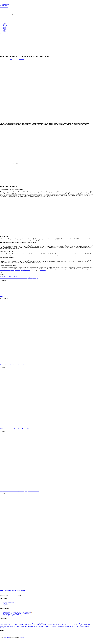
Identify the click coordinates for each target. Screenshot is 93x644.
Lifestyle (5, 27)
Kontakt (4, 601)
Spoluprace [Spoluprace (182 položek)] (51, 626)
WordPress (22, 638)
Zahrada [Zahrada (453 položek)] (79, 626)
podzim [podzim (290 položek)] (26, 626)
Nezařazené (22, 59)
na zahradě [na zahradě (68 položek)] (2, 626)
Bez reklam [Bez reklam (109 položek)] (8, 624)
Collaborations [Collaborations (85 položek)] (26, 624)
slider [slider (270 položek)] (43, 626)
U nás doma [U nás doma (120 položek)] (59, 626)
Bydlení (4, 23)
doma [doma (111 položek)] (44, 624)
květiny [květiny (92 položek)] (89, 624)
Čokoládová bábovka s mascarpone (8, 6)
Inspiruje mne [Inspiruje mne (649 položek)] (70, 624)
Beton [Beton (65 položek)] (4, 624)
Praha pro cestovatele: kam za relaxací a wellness (13, 616)
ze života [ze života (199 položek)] (84, 626)
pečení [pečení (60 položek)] (23, 626)
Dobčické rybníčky (4, 7)
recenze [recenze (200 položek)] (33, 626)
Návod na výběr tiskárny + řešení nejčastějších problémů (13, 590)
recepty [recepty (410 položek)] (38, 626)
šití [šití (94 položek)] (9, 628)
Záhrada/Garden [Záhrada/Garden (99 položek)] (3, 628)
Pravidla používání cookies (8, 602)
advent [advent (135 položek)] (2, 624)
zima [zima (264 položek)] (88, 626)
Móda (4, 31)
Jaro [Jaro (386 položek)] (82, 624)
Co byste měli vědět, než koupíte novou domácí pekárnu (13, 365)
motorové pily (8, 192)
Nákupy (4, 32)
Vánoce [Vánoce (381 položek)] (69, 626)
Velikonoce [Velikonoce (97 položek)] (64, 626)
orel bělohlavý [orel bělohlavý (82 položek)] (11, 626)
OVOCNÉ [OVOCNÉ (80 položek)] (20, 626)
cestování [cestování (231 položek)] (21, 624)
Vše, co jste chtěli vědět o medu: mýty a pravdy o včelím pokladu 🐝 (17, 612)
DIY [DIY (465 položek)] (41, 624)
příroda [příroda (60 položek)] (30, 626)
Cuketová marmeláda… (5, 5)
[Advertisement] (47, 45)
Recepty (4, 28)
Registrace (5, 606)
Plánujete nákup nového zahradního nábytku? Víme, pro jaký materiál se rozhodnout (19, 491)
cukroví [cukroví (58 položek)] (30, 624)
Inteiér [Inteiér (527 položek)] (78, 624)
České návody (43, 270)
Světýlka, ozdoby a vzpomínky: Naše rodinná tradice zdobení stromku (16, 429)
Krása (4, 24)
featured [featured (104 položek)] (49, 624)
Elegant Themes (7, 638)
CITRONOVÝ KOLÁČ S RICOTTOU (11, 615)
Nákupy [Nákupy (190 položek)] (6, 626)
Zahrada (4, 30)
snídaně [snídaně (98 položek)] (46, 626)
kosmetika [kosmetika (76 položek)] (85, 624)
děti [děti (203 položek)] (46, 624)
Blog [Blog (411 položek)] (12, 624)
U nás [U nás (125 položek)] (55, 626)
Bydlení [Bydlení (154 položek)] (16, 624)
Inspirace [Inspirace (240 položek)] (62, 624)
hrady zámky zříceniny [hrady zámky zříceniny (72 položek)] (55, 624)
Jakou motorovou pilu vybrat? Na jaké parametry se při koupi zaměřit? (15, 270)
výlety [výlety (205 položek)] (74, 626)
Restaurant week (6, 611)
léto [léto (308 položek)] (92, 624)
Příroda (4, 26)
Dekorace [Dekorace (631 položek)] (35, 624)
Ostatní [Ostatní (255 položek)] (16, 626)
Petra (11, 59)
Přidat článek (5, 605)
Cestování (5, 25)
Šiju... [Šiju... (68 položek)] (8, 628)
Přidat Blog (5, 603)
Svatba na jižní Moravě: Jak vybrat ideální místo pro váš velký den (17, 613)
